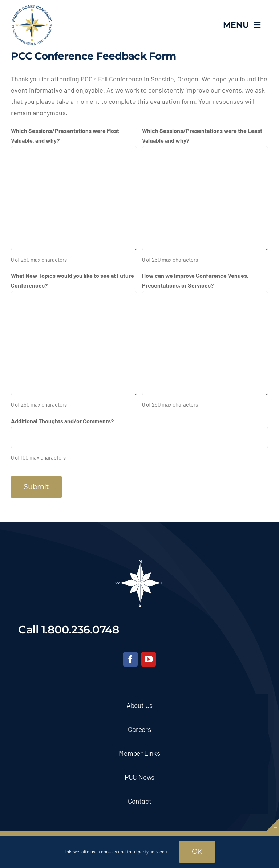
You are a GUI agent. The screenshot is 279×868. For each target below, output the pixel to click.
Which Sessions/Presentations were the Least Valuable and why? (202, 136)
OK (197, 851)
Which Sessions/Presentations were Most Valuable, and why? (65, 136)
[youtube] (149, 659)
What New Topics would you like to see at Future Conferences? (72, 280)
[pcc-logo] (32, 8)
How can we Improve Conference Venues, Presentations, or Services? (195, 280)
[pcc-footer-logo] (139, 562)
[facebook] (130, 659)
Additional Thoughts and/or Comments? (62, 421)
